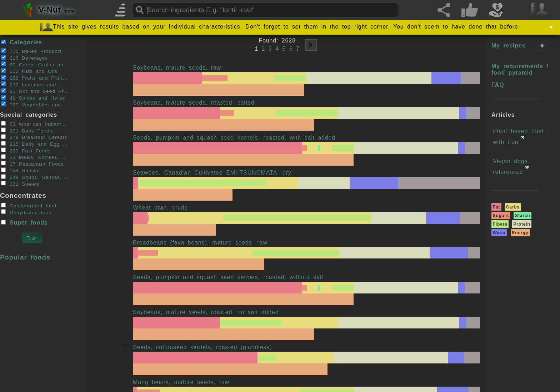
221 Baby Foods (27, 130)
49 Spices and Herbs (33, 98)
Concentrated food (29, 206)
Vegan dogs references (510, 167)
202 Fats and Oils (29, 71)
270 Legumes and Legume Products (35, 84)
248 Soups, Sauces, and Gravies (35, 177)
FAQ (498, 85)
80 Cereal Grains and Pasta (35, 64)
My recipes (508, 46)
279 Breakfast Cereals (34, 137)
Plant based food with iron (518, 137)
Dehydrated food (26, 212)
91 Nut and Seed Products (35, 91)
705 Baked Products (32, 51)
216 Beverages (24, 58)
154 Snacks (20, 170)
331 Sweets (20, 184)
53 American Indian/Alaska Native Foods (35, 124)
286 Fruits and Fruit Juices (35, 78)
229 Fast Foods (26, 150)
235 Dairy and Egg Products (35, 144)
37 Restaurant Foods (32, 164)
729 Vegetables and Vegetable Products (35, 104)
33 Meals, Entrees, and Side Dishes (35, 157)
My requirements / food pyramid (520, 69)
